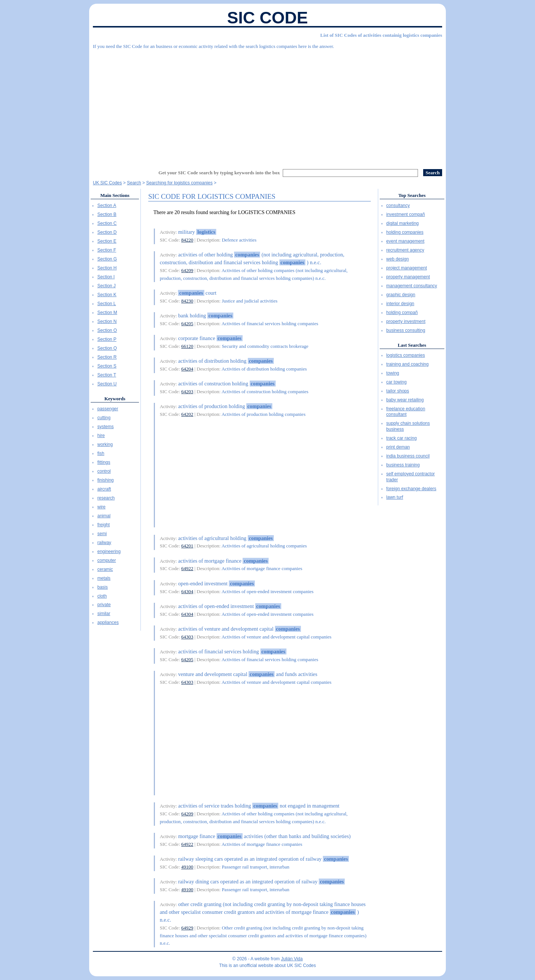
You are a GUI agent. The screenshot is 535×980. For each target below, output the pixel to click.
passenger (108, 409)
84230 (187, 301)
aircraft (104, 489)
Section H (107, 268)
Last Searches (412, 345)
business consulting (406, 330)
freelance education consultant (406, 412)
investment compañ (406, 214)
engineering (109, 552)
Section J (106, 286)
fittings (104, 462)
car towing (397, 382)
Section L (107, 304)
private (104, 605)
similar (104, 614)
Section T (107, 375)
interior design (400, 304)
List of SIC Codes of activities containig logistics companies (381, 35)
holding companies (405, 232)
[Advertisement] (267, 106)
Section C (107, 223)
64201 (187, 546)
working (105, 444)
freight (103, 525)
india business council (408, 456)
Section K (107, 295)
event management (406, 241)
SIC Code (267, 18)
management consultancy (412, 286)
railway (104, 543)
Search (134, 183)
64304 (187, 591)
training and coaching (408, 364)
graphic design (401, 295)
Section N (107, 321)
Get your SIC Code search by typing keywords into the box (219, 173)
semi (102, 534)
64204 (187, 369)
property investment (406, 321)
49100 (187, 867)
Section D (107, 232)
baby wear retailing (405, 400)
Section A (107, 206)
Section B (107, 214)
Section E (107, 241)
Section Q (107, 348)
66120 (187, 346)
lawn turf (395, 497)
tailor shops (398, 391)
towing (393, 373)
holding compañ (402, 313)
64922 (187, 568)
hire (101, 436)
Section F (107, 250)
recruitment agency (405, 250)
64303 (187, 637)
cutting (104, 418)
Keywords (115, 399)
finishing (106, 480)
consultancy (398, 206)
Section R (107, 357)
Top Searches (412, 195)
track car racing (402, 438)
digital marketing (403, 223)
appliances (108, 622)
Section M (107, 313)
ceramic (105, 569)
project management (407, 268)
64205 (187, 324)
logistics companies (406, 355)
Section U (107, 384)
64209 (187, 270)
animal (104, 516)
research (106, 498)
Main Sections (115, 195)
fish (101, 453)
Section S (107, 366)
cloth (102, 596)
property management (408, 277)
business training (403, 465)
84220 (187, 240)
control (104, 471)
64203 (187, 392)
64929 (187, 928)
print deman (398, 447)
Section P (107, 339)
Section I (106, 277)
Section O (107, 330)
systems (106, 427)
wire (101, 507)
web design (398, 259)
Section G (107, 259)
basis (103, 587)
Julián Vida (292, 959)
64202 (187, 414)
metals (104, 578)
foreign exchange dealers (411, 489)
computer (107, 560)
